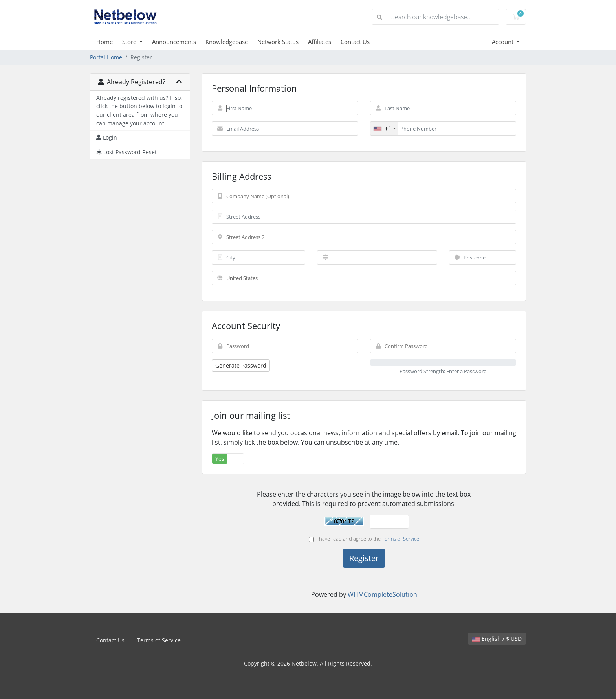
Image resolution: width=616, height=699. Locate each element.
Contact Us (355, 42)
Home (104, 42)
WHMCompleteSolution (382, 594)
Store (130, 42)
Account (503, 42)
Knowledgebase (227, 42)
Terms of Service (401, 539)
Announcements (174, 42)
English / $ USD (497, 639)
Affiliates (320, 42)
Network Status (278, 42)
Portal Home (106, 57)
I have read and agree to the (364, 539)
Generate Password (241, 365)
